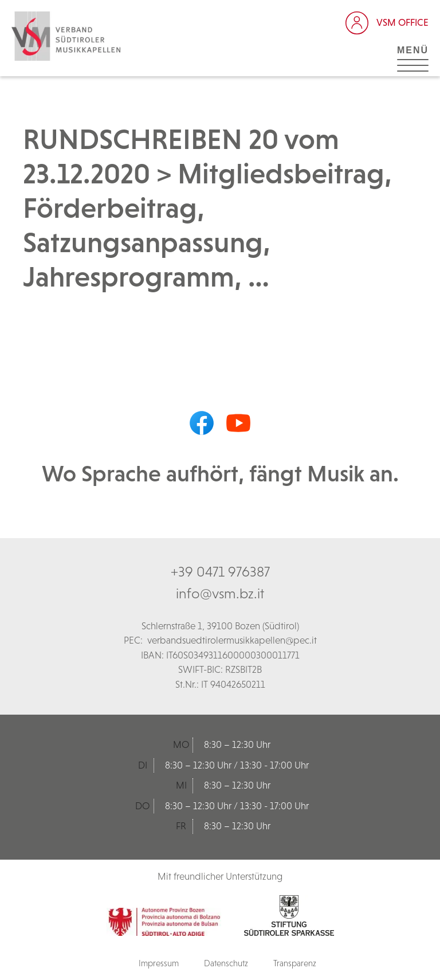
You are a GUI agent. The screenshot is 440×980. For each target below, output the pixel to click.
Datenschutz (226, 963)
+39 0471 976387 (220, 571)
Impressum (159, 963)
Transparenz (295, 963)
